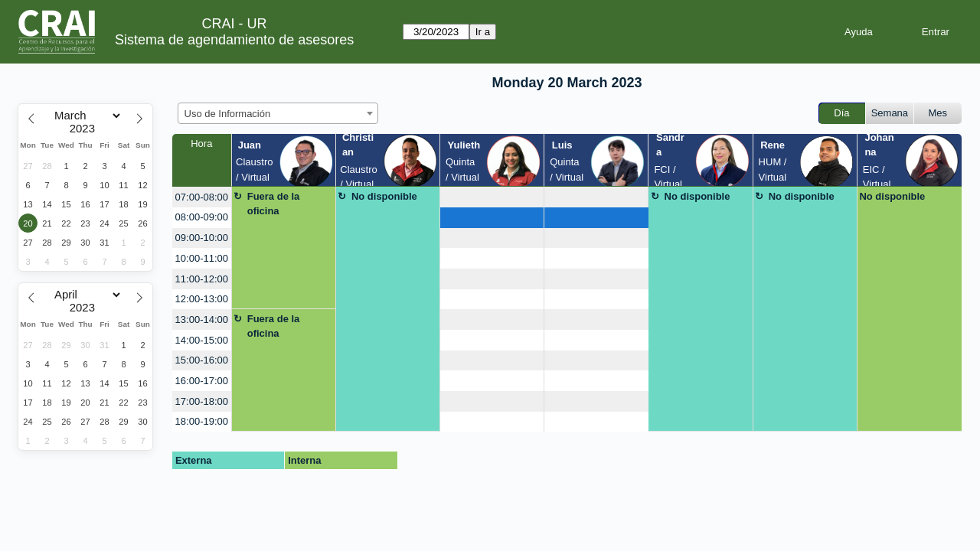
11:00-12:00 (202, 279)
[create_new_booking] (492, 197)
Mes (938, 113)
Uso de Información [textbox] (228, 114)
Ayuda (859, 32)
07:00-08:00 (202, 197)
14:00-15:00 (202, 340)
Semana (890, 113)
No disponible (384, 196)
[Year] (86, 129)
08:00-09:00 (202, 217)
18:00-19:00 (202, 421)
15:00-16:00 (202, 360)
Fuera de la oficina (274, 204)
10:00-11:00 (202, 258)
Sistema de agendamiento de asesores (234, 40)
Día (841, 113)
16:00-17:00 (202, 381)
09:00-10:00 (202, 238)
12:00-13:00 (202, 299)
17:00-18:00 (202, 401)
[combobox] (278, 113)
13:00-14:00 (202, 320)
